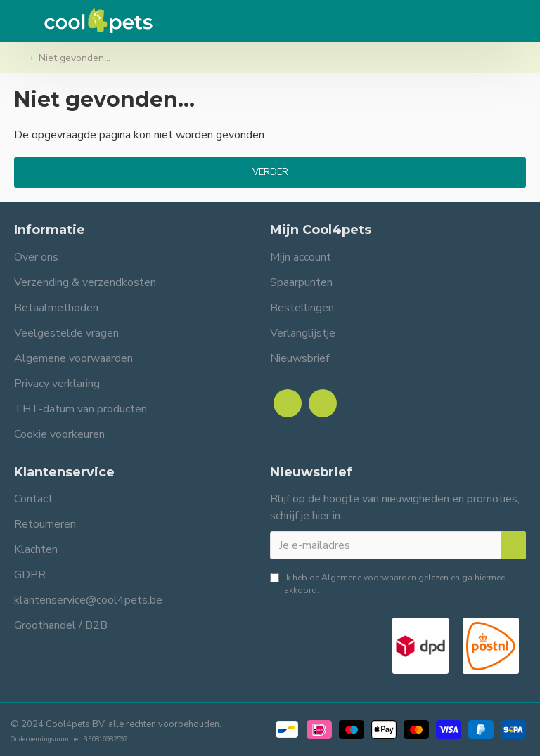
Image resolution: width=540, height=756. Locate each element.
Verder (270, 172)
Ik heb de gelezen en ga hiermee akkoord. (387, 584)
